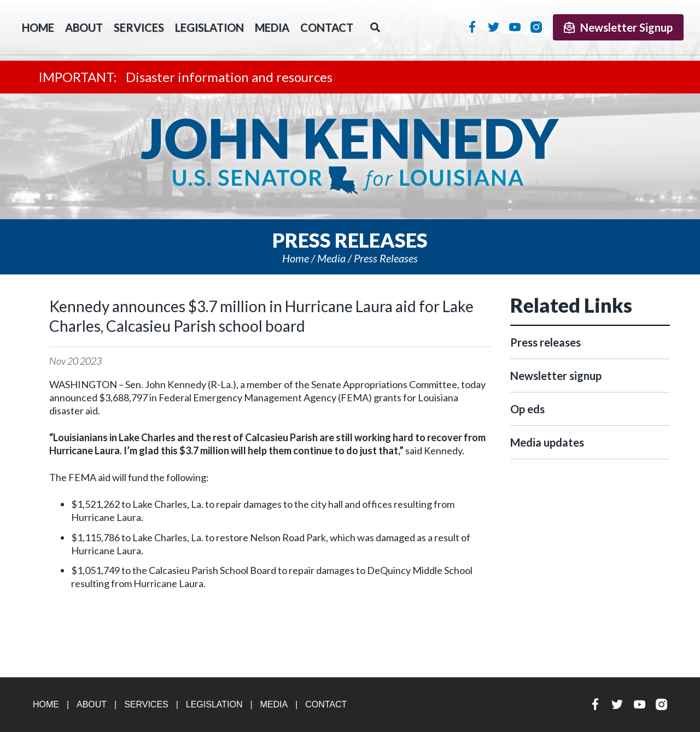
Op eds (527, 409)
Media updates (547, 442)
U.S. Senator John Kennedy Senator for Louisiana (350, 156)
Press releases (386, 258)
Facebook (472, 27)
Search (375, 27)
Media (272, 27)
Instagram (536, 27)
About (84, 27)
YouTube (515, 27)
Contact (327, 27)
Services (139, 27)
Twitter (494, 27)
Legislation (209, 27)
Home (296, 258)
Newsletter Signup (618, 27)
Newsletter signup (556, 376)
